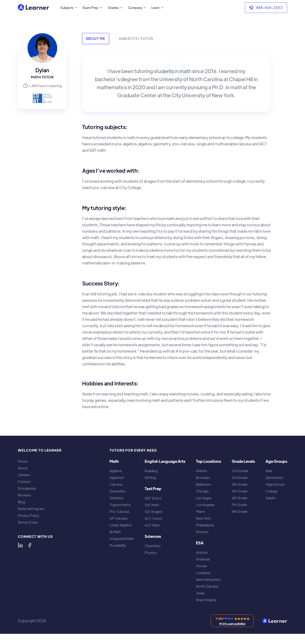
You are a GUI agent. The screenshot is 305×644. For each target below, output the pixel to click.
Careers (24, 475)
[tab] (96, 39)
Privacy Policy (28, 516)
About (23, 468)
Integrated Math (122, 539)
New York (203, 518)
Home (23, 461)
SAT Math (152, 505)
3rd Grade (240, 478)
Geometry (118, 491)
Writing (150, 478)
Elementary (274, 478)
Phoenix (202, 532)
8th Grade (240, 512)
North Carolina (207, 586)
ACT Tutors (153, 519)
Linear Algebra (121, 525)
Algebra (116, 471)
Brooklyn (203, 478)
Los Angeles (205, 505)
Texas (200, 593)
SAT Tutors (153, 498)
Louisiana (203, 573)
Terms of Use (28, 522)
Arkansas (203, 559)
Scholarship (27, 488)
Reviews (24, 495)
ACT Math (152, 525)
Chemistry (153, 546)
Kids (269, 471)
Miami (200, 512)
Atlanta (201, 471)
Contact (24, 482)
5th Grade (240, 491)
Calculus (116, 484)
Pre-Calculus (120, 512)
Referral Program (31, 509)
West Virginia (206, 600)
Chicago (202, 491)
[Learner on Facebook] (30, 545)
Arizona (202, 552)
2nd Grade (240, 471)
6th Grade (239, 498)
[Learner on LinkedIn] (20, 545)
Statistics (117, 498)
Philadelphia (205, 525)
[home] (33, 8)
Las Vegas (204, 498)
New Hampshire (208, 580)
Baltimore (203, 484)
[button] (68, 8)
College (272, 491)
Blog (21, 502)
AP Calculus (119, 518)
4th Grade (240, 484)
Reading (151, 471)
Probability (118, 545)
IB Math (115, 532)
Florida (201, 566)
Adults (271, 498)
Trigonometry (120, 505)
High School (275, 484)
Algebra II (117, 478)
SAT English (154, 512)
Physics (151, 553)
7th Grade (239, 505)
